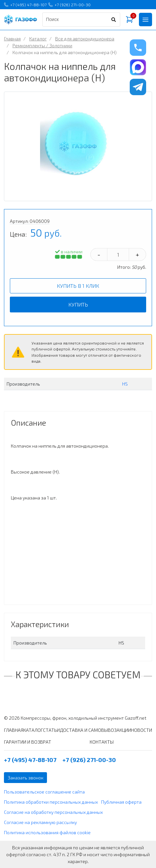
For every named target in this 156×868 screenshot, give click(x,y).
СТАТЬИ (51, 730)
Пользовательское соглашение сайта (44, 792)
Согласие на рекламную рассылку (40, 822)
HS (125, 384)
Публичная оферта (121, 802)
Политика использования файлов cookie (47, 832)
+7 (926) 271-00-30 (69, 5)
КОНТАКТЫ (102, 742)
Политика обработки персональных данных (51, 802)
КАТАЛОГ (33, 730)
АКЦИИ (124, 730)
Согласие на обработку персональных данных (53, 812)
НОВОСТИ (142, 730)
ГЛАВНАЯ (14, 730)
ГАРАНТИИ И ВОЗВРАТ (28, 742)
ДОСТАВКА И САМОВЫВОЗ (88, 730)
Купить (78, 304)
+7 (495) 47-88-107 (25, 5)
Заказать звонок (25, 778)
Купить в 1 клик (78, 286)
